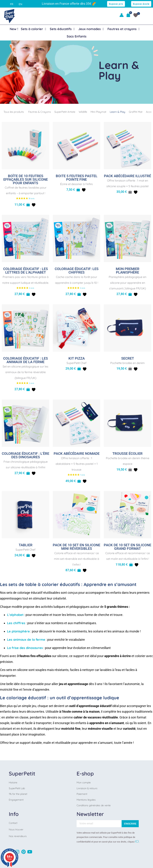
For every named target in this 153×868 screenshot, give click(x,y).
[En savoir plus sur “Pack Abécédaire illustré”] (130, 192)
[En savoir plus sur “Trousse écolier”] (130, 470)
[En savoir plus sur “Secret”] (130, 369)
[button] (28, 205)
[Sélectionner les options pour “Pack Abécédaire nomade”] (79, 481)
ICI (137, 841)
